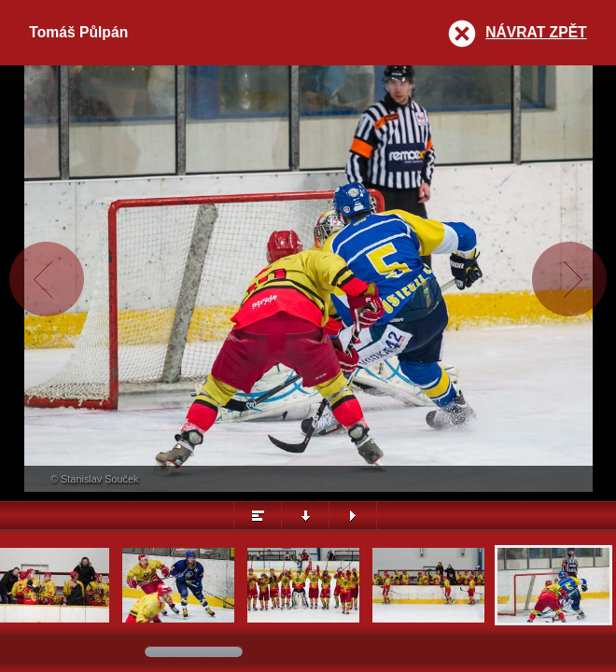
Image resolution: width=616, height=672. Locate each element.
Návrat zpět (536, 32)
